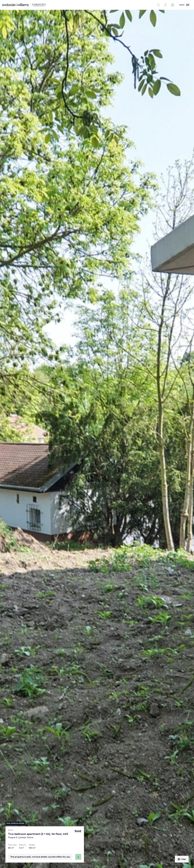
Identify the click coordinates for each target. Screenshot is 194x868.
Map (182, 859)
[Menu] (184, 5)
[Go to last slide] (9, 439)
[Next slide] (185, 439)
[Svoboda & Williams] (24, 5)
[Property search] (158, 5)
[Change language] (173, 5)
